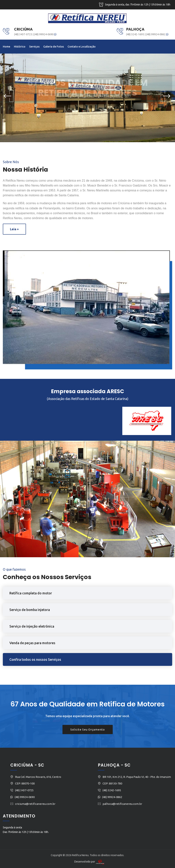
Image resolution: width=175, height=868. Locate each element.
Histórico (20, 47)
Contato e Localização (82, 47)
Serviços (34, 47)
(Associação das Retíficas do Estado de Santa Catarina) (88, 399)
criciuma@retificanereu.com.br (35, 804)
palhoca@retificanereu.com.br (122, 804)
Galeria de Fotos (54, 47)
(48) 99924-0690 (45, 34)
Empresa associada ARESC (87, 391)
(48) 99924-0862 (157, 34)
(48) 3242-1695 (135, 34)
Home (6, 47)
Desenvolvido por (89, 862)
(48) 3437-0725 (23, 34)
